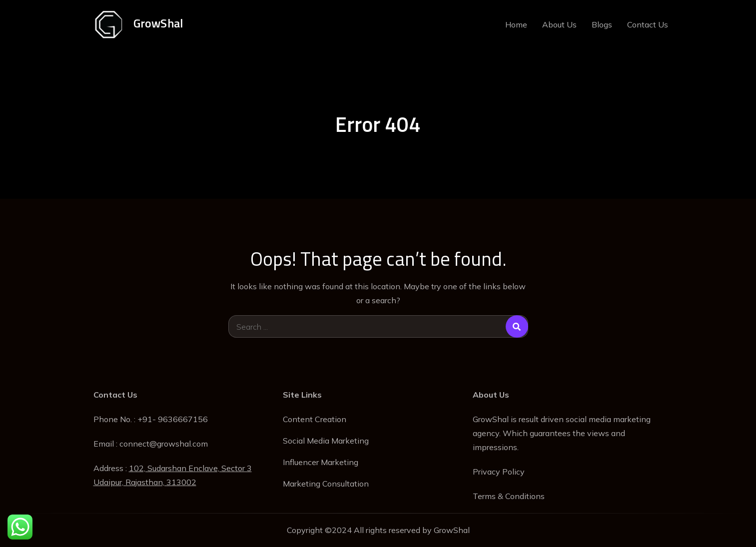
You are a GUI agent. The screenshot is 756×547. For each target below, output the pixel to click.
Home (516, 24)
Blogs (602, 24)
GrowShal (158, 23)
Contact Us (648, 24)
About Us (559, 24)
